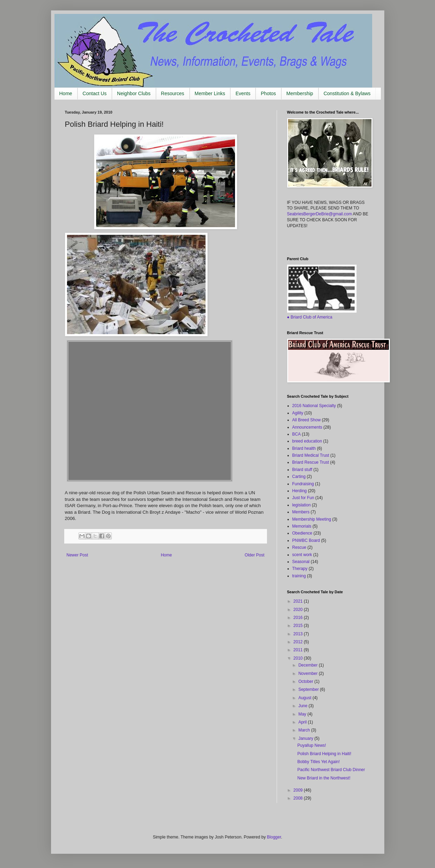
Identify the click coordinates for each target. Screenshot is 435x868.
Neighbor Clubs (134, 93)
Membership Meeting (312, 519)
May (303, 714)
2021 (299, 601)
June (303, 706)
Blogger (274, 837)
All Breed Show (307, 420)
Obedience (302, 533)
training (299, 576)
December (308, 665)
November (308, 673)
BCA (297, 434)
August (305, 698)
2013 (299, 634)
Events (243, 93)
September (309, 689)
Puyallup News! (312, 745)
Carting (299, 477)
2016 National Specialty (314, 406)
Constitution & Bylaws (347, 93)
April (303, 722)
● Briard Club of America (310, 317)
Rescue (299, 547)
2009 (299, 790)
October (306, 681)
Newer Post (77, 555)
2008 (299, 798)
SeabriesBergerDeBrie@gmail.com (320, 214)
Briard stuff (302, 470)
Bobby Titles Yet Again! (318, 762)
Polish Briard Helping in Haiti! (324, 754)
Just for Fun (303, 498)
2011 (299, 650)
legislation (302, 505)
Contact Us (95, 93)
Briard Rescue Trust (311, 462)
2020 (299, 610)
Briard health (304, 448)
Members (301, 512)
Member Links (210, 93)
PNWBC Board (306, 540)
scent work (302, 555)
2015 (299, 626)
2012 (299, 642)
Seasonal (301, 562)
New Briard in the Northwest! (324, 778)
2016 (299, 618)
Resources (173, 93)
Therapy (300, 569)
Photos (268, 93)
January (306, 738)
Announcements (307, 427)
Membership (300, 93)
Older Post (255, 555)
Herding (300, 491)
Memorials (302, 526)
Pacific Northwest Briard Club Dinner (331, 770)
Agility (298, 413)
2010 (299, 658)
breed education (307, 441)
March (305, 730)
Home (66, 93)
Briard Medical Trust (311, 455)
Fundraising (303, 484)
